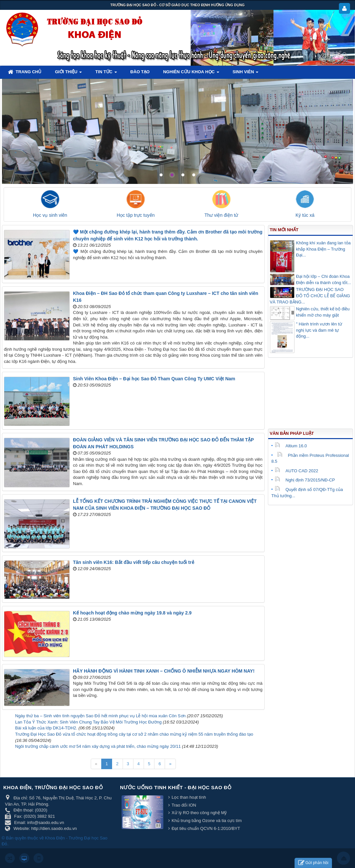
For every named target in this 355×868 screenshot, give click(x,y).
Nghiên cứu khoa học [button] (191, 74)
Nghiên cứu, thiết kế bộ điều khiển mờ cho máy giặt (323, 312)
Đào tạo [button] (140, 72)
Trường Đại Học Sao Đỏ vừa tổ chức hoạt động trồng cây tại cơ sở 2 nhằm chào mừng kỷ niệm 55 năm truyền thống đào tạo (134, 734)
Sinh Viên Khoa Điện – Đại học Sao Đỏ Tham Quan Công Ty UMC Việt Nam (154, 379)
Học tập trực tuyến (136, 215)
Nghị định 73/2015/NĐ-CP (305, 480)
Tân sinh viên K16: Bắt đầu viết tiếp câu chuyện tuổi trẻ (134, 562)
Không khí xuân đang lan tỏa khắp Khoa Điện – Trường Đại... (323, 249)
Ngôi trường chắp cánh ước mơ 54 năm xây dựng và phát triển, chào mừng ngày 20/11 (98, 746)
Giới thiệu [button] (68, 74)
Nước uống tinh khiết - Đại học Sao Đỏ (176, 787)
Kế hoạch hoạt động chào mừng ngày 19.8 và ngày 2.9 (132, 613)
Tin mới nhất (284, 230)
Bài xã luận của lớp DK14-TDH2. (46, 728)
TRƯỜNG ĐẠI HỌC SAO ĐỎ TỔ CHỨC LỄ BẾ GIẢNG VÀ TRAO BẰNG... (310, 296)
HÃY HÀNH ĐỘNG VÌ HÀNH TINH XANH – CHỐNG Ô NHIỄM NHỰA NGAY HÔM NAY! (164, 671)
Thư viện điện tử (221, 215)
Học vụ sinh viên (50, 215)
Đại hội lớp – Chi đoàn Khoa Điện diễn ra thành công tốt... (324, 279)
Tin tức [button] (106, 74)
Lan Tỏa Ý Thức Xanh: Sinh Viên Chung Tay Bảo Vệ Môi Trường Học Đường (88, 722)
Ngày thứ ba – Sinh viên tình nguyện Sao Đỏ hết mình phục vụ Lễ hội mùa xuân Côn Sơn (100, 716)
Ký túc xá (305, 215)
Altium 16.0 (291, 446)
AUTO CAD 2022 (296, 471)
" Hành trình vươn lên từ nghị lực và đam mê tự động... (319, 330)
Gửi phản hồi (313, 863)
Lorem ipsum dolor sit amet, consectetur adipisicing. (272, 95)
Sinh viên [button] (246, 74)
